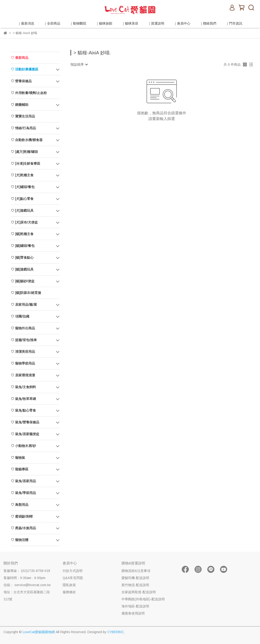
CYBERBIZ (116, 632)
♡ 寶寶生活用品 (23, 116)
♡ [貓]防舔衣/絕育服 (26, 293)
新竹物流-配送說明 (135, 585)
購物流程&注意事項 (136, 571)
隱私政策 (69, 585)
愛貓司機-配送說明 (135, 578)
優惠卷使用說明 (133, 613)
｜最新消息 (26, 23)
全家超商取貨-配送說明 (139, 592)
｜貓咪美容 (130, 23)
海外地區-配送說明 (135, 606)
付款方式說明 (73, 571)
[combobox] (79, 64)
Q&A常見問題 (73, 578)
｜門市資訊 (234, 23)
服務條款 (69, 592)
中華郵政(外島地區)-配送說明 (143, 599)
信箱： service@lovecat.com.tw (27, 585)
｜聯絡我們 (208, 23)
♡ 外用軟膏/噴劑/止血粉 (29, 93)
